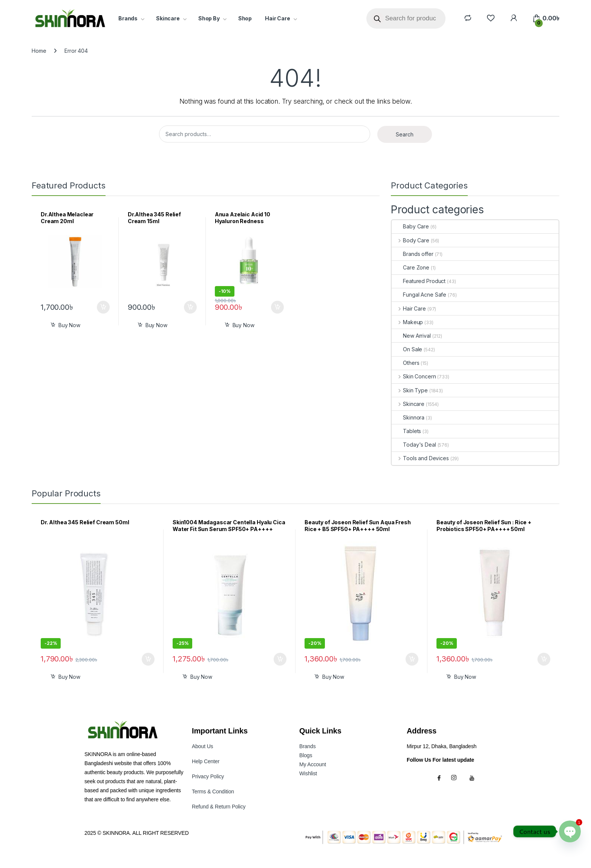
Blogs (306, 755)
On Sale (407, 349)
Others (405, 363)
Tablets (406, 431)
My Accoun (313, 764)
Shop (245, 18)
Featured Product (419, 281)
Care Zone (410, 267)
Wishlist (308, 773)
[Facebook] (440, 778)
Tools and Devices (420, 458)
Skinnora (408, 417)
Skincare (168, 18)
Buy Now (69, 325)
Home (39, 51)
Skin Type (410, 390)
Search (405, 134)
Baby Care (410, 226)
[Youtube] (473, 778)
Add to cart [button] (103, 307)
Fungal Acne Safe (419, 295)
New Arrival (411, 336)
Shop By (209, 18)
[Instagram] (457, 778)
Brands (128, 18)
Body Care (410, 240)
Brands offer (412, 254)
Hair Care (278, 18)
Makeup (407, 322)
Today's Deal (414, 445)
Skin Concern (414, 376)
